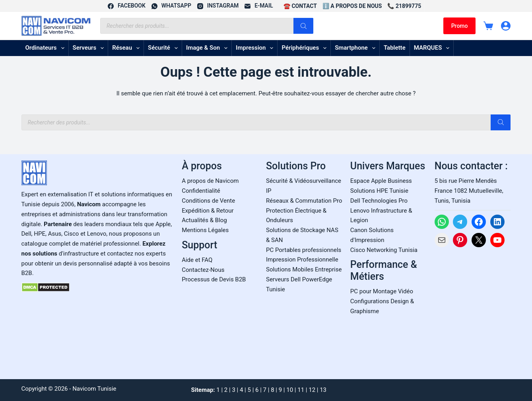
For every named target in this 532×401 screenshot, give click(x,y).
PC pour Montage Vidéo (382, 291)
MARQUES (433, 48)
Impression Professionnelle (302, 260)
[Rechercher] (303, 26)
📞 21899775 (404, 6)
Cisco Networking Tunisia (384, 250)
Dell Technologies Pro (379, 201)
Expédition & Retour (208, 211)
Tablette (395, 48)
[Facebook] (127, 6)
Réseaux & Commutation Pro (304, 201)
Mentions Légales (205, 230)
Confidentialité (201, 191)
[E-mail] (259, 6)
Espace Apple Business (381, 181)
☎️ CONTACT (300, 6)
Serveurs (90, 48)
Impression (256, 48)
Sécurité (164, 48)
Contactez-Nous (203, 270)
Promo (460, 26)
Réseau (127, 48)
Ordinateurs (47, 48)
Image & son (208, 48)
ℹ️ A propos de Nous (352, 6)
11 (301, 390)
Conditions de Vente (208, 201)
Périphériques (306, 48)
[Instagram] (218, 6)
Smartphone (357, 48)
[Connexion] (506, 26)
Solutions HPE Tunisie (379, 191)
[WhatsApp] (171, 6)
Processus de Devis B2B (214, 279)
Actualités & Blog (204, 220)
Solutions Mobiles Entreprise (304, 269)
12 (312, 390)
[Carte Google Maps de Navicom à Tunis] (473, 311)
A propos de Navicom (210, 181)
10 (290, 390)
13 (323, 390)
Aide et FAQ (197, 260)
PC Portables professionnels (304, 250)
